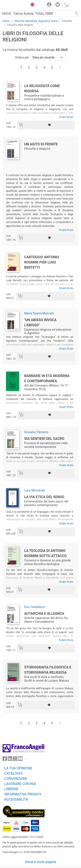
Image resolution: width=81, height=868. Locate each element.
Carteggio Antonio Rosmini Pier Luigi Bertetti (42, 262)
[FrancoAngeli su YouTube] (20, 760)
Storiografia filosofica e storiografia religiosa (48, 670)
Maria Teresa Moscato (39, 313)
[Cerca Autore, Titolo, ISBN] (43, 13)
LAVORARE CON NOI (20, 784)
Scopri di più (66, 117)
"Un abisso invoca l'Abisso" (40, 323)
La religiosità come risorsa (42, 89)
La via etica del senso (44, 497)
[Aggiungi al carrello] (21, 125)
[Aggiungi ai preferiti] (50, 125)
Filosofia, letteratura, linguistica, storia (36, 21)
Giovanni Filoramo (36, 432)
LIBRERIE (11, 789)
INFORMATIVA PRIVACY (23, 794)
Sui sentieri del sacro (44, 439)
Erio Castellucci (35, 607)
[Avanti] (60, 68)
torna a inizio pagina (40, 862)
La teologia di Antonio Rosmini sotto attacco (45, 553)
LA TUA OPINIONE (18, 768)
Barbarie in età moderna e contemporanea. (47, 378)
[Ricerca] (77, 13)
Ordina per (22, 57)
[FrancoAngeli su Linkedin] (10, 760)
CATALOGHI (13, 773)
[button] (31, 5)
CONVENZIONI (16, 779)
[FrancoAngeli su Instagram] (15, 760)
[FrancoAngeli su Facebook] (5, 760)
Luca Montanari (35, 490)
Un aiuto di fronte (41, 144)
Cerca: (7, 13)
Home (6, 21)
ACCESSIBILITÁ (16, 799)
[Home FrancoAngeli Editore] (14, 5)
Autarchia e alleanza (44, 614)
